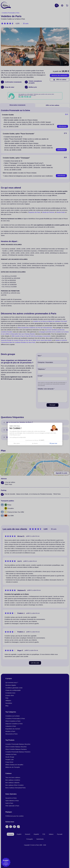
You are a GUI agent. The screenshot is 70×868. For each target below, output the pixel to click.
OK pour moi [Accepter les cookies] (53, 443)
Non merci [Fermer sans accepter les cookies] (17, 443)
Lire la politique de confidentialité (18, 437)
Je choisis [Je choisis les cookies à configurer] (35, 443)
